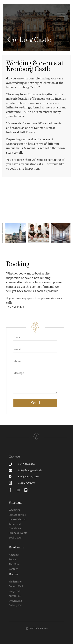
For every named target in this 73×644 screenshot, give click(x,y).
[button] (6, 233)
